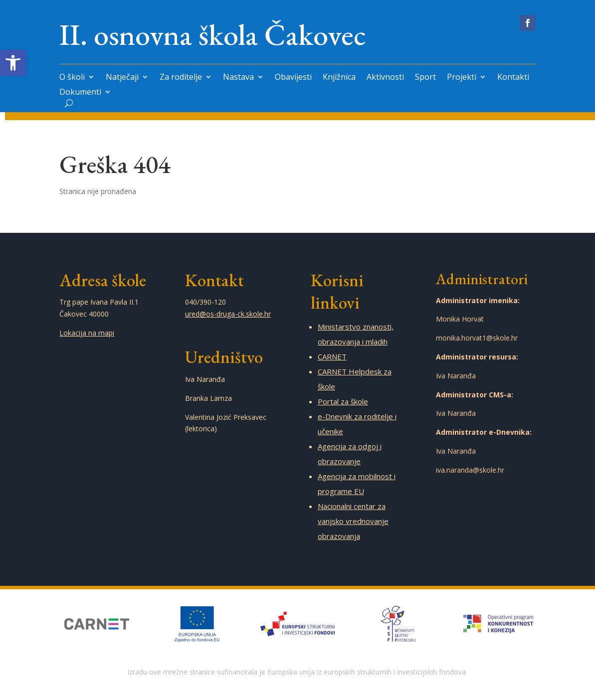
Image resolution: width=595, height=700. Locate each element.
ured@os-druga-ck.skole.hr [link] (228, 314)
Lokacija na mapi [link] (87, 333)
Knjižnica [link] (339, 78)
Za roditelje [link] (181, 78)
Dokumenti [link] (80, 93)
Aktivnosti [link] (385, 78)
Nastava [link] (238, 78)
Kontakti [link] (513, 78)
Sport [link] (425, 78)
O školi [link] (72, 78)
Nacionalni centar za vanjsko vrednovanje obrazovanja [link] (353, 521)
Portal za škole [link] (343, 401)
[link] (13, 63)
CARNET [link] (332, 356)
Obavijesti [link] (293, 78)
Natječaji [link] (122, 78)
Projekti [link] (462, 78)
